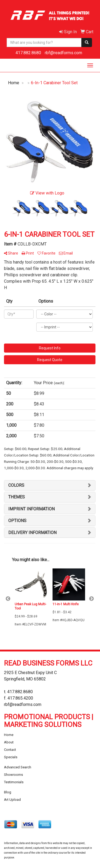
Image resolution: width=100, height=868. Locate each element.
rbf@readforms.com (63, 53)
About (9, 742)
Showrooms (13, 775)
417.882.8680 (28, 53)
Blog (8, 792)
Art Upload (12, 800)
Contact (10, 750)
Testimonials (14, 782)
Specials (11, 757)
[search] (87, 43)
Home (9, 735)
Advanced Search (18, 767)
